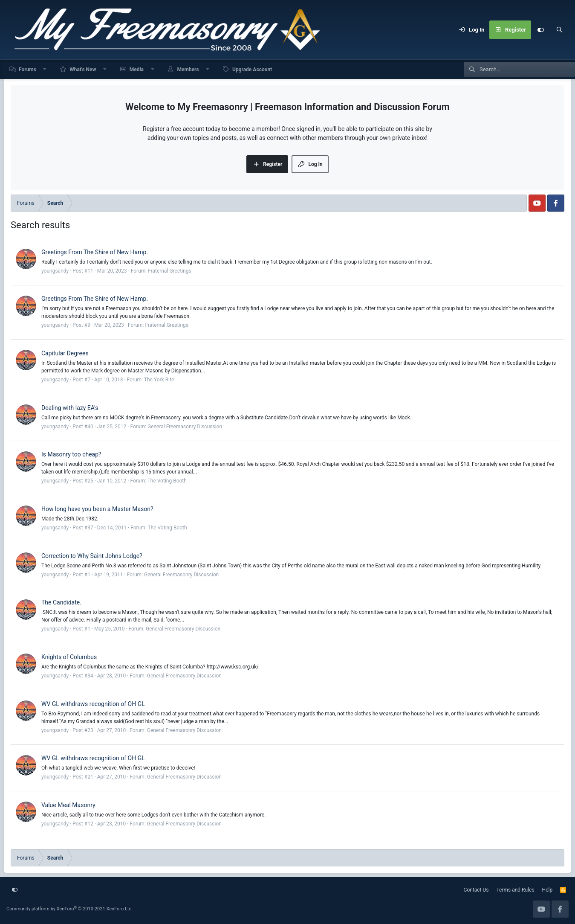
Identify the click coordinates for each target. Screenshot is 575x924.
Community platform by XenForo (70, 909)
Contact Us (476, 890)
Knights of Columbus (69, 657)
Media (137, 70)
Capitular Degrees (65, 353)
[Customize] (540, 30)
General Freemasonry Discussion (185, 427)
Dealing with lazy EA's (70, 408)
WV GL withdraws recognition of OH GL (93, 704)
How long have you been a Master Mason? (97, 509)
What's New (83, 70)
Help (548, 890)
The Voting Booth (167, 481)
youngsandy (55, 271)
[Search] (559, 30)
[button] (45, 69)
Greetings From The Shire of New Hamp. (95, 252)
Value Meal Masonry (68, 805)
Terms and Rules (516, 890)
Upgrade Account (252, 70)
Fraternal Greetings (170, 271)
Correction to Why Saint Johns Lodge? (92, 556)
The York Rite (159, 380)
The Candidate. (61, 602)
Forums (27, 70)
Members (188, 70)
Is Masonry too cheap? (71, 454)
